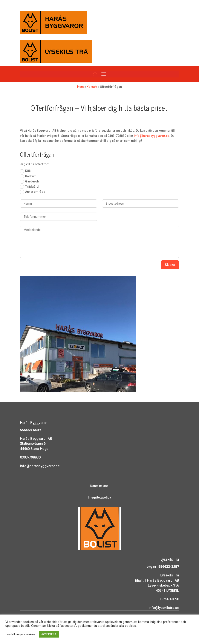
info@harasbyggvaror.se (152, 136)
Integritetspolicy (99, 497)
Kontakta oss (99, 486)
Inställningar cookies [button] (21, 634)
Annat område (33, 192)
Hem (80, 87)
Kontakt (92, 87)
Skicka (170, 265)
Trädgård (29, 187)
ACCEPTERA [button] (49, 634)
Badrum (28, 176)
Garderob (29, 182)
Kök (25, 171)
